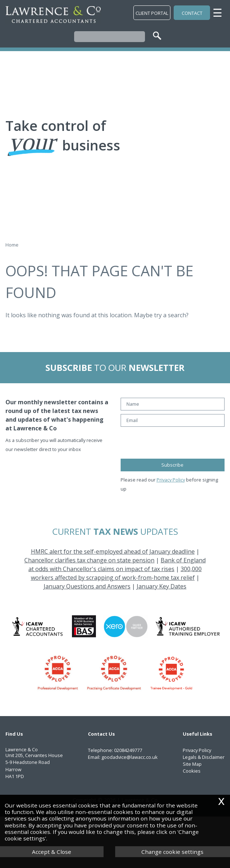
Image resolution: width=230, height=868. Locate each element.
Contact (192, 13)
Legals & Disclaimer (204, 757)
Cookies (192, 771)
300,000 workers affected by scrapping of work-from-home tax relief (116, 573)
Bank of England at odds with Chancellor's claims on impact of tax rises (117, 565)
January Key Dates (162, 586)
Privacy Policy (171, 480)
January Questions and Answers (87, 586)
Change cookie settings (172, 852)
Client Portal (152, 13)
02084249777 (128, 750)
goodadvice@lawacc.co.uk (130, 757)
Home (12, 245)
